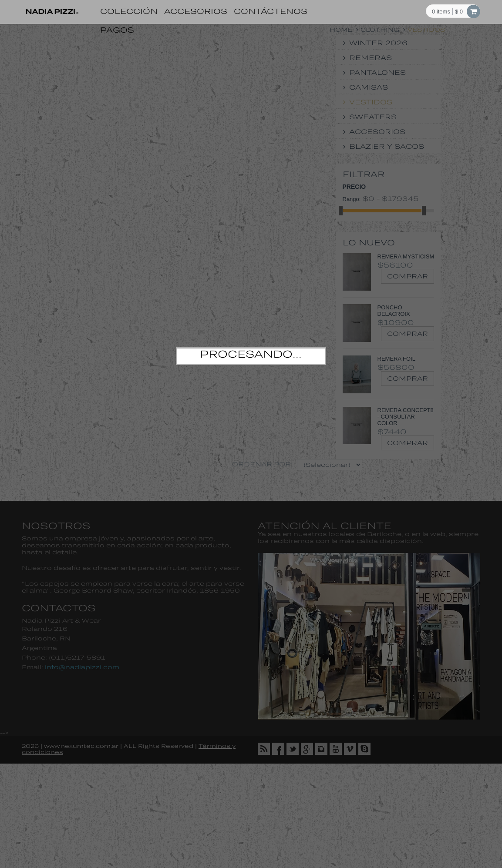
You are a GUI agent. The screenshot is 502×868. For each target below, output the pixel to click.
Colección (129, 11)
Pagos (117, 30)
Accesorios (196, 11)
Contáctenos (271, 11)
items (441, 12)
